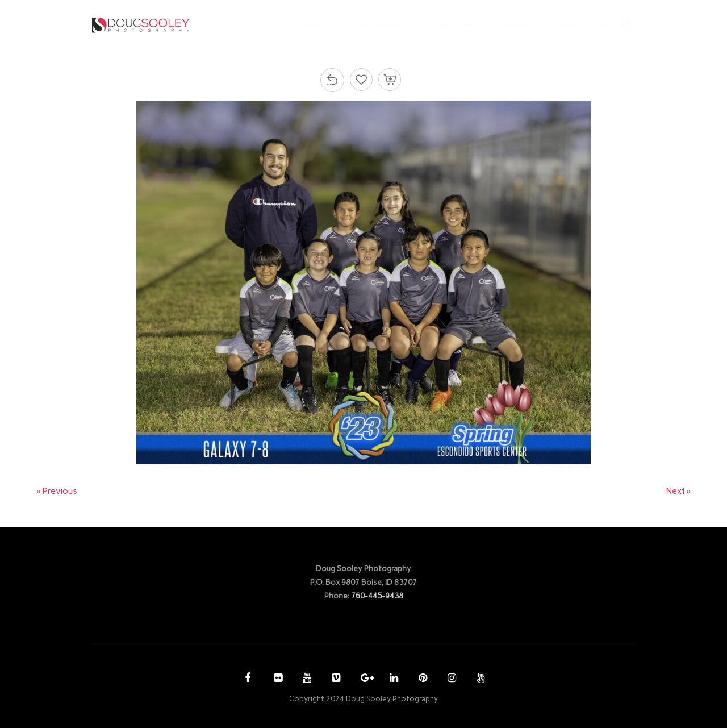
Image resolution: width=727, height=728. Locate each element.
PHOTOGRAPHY (373, 25)
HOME (311, 25)
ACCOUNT (514, 25)
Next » (679, 491)
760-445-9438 (377, 596)
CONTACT (579, 25)
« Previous (57, 491)
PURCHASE (452, 25)
